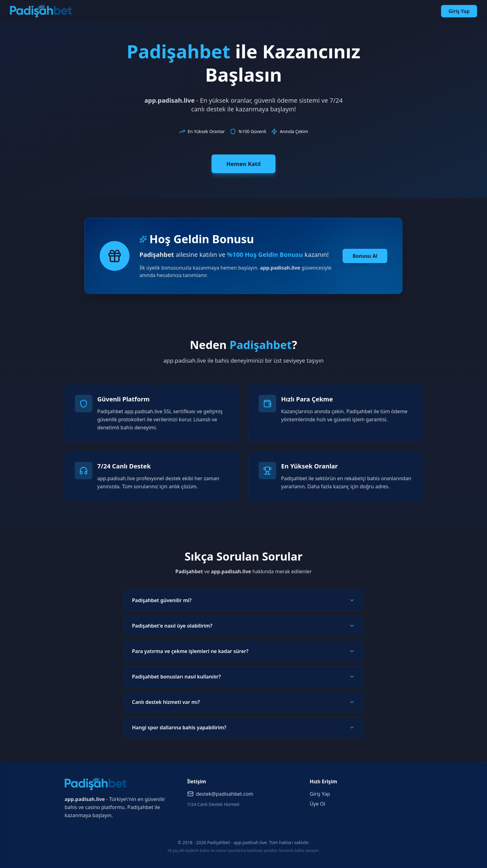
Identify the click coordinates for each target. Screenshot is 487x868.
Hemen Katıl (243, 164)
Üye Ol (317, 804)
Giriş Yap (459, 11)
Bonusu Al (365, 256)
